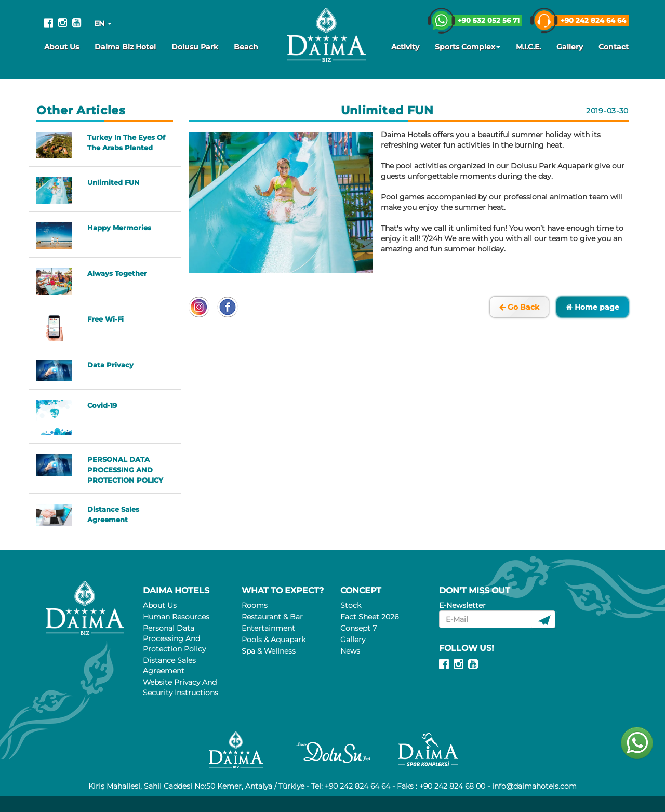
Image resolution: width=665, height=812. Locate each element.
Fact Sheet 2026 (369, 617)
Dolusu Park (195, 47)
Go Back (519, 307)
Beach (246, 47)
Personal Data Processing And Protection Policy (174, 638)
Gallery (570, 47)
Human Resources (176, 617)
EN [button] (103, 23)
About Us (62, 47)
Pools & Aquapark (274, 640)
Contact (614, 47)
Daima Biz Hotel (125, 47)
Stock (351, 605)
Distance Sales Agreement (169, 665)
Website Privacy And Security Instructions (181, 687)
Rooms (255, 605)
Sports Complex (468, 47)
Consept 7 (358, 628)
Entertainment (268, 628)
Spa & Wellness (269, 651)
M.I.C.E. (528, 47)
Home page (593, 307)
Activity (405, 47)
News (350, 651)
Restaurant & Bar (272, 617)
